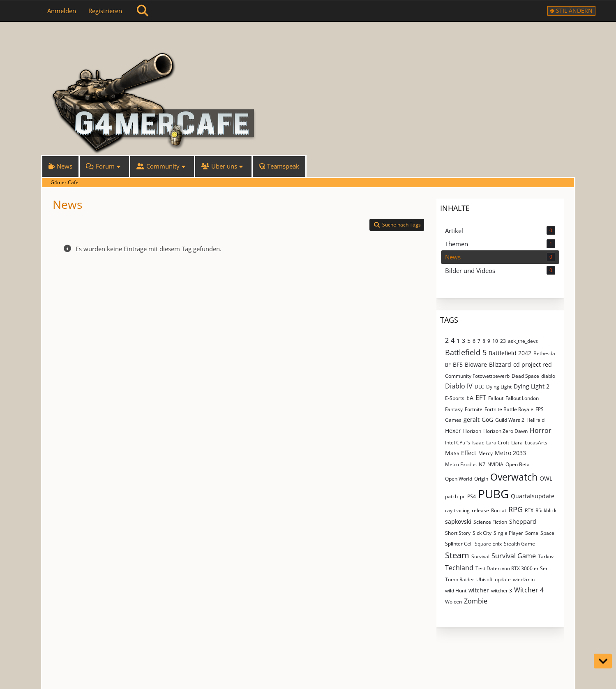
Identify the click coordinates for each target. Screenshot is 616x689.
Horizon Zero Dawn (505, 431)
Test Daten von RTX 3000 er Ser (512, 568)
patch (451, 496)
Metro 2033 (510, 453)
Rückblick (546, 510)
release (480, 510)
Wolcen (453, 602)
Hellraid (535, 420)
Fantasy (454, 409)
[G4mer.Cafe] (308, 37)
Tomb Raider (460, 579)
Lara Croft (498, 443)
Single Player (508, 533)
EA (470, 398)
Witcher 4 (529, 590)
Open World (459, 479)
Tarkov (546, 556)
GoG (487, 420)
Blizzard (500, 364)
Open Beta (518, 464)
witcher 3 (502, 591)
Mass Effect (461, 453)
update (503, 579)
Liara (517, 443)
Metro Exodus (461, 464)
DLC (479, 387)
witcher (479, 590)
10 (495, 341)
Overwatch (514, 477)
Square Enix (488, 544)
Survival (480, 556)
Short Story (458, 533)
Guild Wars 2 (510, 420)
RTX (529, 510)
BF (448, 365)
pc (463, 496)
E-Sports (455, 398)
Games (453, 420)
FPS (540, 409)
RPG (516, 509)
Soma (532, 533)
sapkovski (458, 521)
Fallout (496, 398)
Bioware (476, 364)
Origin (481, 479)
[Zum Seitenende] (603, 661)
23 (503, 341)
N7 (482, 464)
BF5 (458, 364)
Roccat (499, 510)
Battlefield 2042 (510, 353)
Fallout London (522, 398)
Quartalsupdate (533, 496)
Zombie (476, 601)
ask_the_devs (523, 341)
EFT (481, 398)
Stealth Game (519, 544)
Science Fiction (490, 522)
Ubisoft (484, 579)
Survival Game (514, 556)
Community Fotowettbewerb (477, 376)
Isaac (478, 443)
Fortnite (474, 409)
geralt (472, 420)
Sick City (482, 533)
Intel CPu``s (458, 443)
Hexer (453, 431)
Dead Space (525, 376)
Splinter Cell (459, 544)
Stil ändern (574, 10)
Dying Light (499, 387)
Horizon (472, 431)
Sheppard (523, 521)
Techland (459, 568)
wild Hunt (456, 591)
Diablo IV (459, 386)
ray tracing (457, 510)
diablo (548, 376)
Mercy (486, 453)
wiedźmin (524, 579)
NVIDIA (495, 464)
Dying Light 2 (532, 386)
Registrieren (105, 11)
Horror (541, 430)
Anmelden (62, 11)
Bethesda (544, 353)
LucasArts (536, 443)
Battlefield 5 (466, 352)
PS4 (472, 496)
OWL (546, 478)
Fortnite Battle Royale (509, 409)
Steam (457, 555)
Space (547, 533)
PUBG (493, 494)
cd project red (533, 364)
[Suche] (143, 11)
